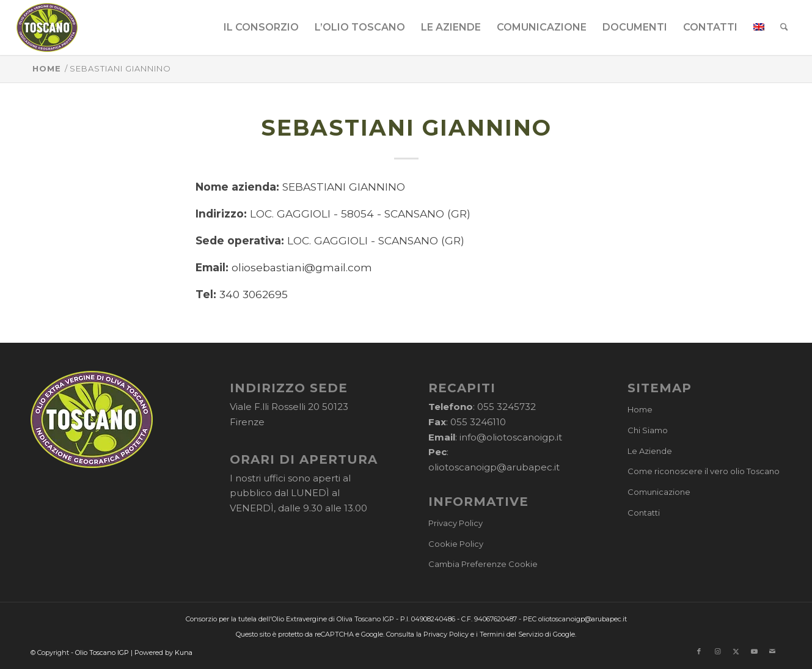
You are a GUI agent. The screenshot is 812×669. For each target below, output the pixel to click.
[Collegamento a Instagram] (717, 651)
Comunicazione (659, 492)
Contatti (644, 513)
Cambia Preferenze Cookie (483, 564)
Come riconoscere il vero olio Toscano (704, 471)
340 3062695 (254, 294)
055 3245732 (507, 407)
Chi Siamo (648, 430)
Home (640, 409)
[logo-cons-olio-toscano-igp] (47, 27)
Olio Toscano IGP (102, 653)
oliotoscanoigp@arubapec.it (494, 467)
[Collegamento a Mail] (772, 651)
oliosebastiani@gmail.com (302, 267)
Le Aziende (650, 451)
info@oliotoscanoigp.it (511, 437)
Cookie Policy (456, 544)
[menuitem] (261, 27)
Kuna (184, 653)
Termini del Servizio (511, 634)
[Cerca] (784, 27)
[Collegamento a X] (736, 651)
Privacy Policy (455, 523)
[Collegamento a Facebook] (699, 651)
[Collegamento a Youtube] (754, 651)
